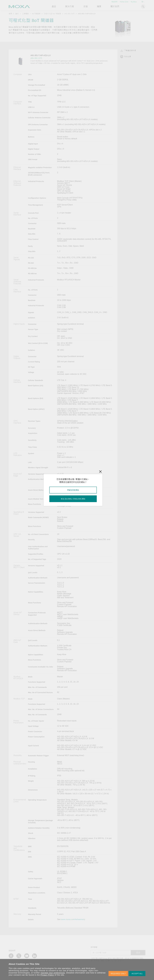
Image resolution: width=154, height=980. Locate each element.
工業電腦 (25, 14)
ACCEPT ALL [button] (137, 974)
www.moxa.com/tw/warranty (73, 919)
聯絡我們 (114, 2)
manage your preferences (53, 973)
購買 (99, 7)
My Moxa (134, 2)
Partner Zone (124, 2)
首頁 (10, 14)
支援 (85, 7)
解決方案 (70, 7)
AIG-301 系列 (69, 14)
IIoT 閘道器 (36, 14)
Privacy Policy (47, 975)
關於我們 (115, 7)
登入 (143, 2)
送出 (138, 953)
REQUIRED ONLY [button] (118, 974)
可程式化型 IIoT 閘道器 (52, 14)
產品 (17, 14)
